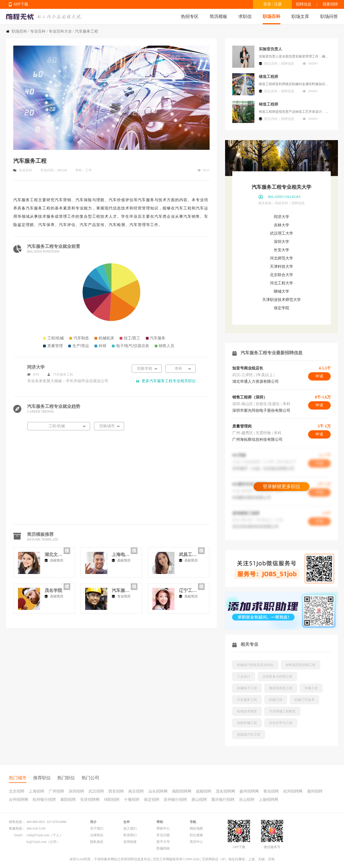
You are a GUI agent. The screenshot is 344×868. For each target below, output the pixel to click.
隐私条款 (97, 842)
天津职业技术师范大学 (282, 300)
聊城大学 (282, 291)
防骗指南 (163, 848)
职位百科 (271, 64)
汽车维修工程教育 (282, 711)
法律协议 (97, 835)
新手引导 (163, 842)
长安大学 (282, 250)
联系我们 (130, 835)
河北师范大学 (282, 258)
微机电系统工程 (281, 688)
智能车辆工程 (247, 723)
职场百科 (272, 16)
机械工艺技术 (304, 700)
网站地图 (196, 828)
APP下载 (21, 4)
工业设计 (244, 676)
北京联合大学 (282, 275)
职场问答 (329, 16)
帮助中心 (163, 828)
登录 (267, 4)
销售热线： (17, 822)
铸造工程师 (269, 104)
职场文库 (300, 16)
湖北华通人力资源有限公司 (256, 381)
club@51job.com (38, 835)
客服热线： (17, 828)
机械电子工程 (247, 688)
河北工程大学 (282, 283)
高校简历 (57, 560)
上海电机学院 (121, 554)
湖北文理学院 (53, 554)
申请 (319, 376)
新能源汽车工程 (249, 735)
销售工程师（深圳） (250, 397)
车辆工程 (311, 688)
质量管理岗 (242, 426)
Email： (20, 835)
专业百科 (38, 31)
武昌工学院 (188, 554)
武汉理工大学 (282, 233)
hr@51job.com (37, 842)
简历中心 (196, 842)
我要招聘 (330, 4)
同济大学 (282, 217)
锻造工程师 (269, 77)
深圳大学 (282, 242)
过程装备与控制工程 (277, 676)
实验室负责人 (270, 49)
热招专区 (190, 16)
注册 (278, 4)
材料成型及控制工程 (301, 665)
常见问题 (163, 835)
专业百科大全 (60, 31)
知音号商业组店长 (248, 368)
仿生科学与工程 (281, 723)
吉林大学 (282, 225)
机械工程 (276, 700)
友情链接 (130, 842)
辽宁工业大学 (188, 590)
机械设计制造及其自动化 (255, 665)
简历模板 (218, 16)
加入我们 (130, 828)
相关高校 (265, 203)
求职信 (245, 16)
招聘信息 (304, 4)
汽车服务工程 (121, 590)
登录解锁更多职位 (282, 487)
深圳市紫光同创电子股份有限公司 (261, 411)
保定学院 (282, 308)
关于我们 (97, 828)
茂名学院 (53, 590)
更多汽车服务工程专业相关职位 (169, 381)
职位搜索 (196, 835)
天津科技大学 (282, 267)
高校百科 (282, 203)
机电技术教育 (247, 711)
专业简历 (124, 596)
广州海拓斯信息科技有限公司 (257, 440)
